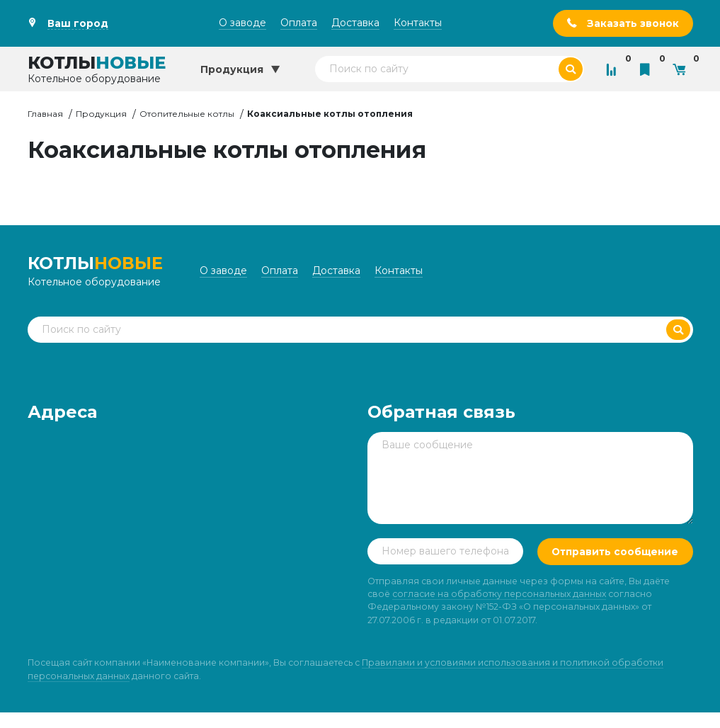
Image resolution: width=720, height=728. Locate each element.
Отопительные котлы (187, 114)
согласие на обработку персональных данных (499, 609)
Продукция (101, 114)
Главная (45, 114)
